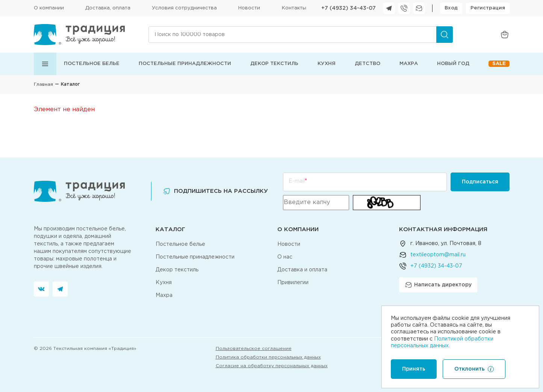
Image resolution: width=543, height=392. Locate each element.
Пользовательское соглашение (254, 349)
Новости (249, 8)
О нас (285, 257)
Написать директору (438, 285)
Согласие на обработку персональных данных (272, 366)
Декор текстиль (274, 64)
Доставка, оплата (108, 8)
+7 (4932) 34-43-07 (349, 8)
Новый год (453, 64)
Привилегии (293, 283)
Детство (368, 64)
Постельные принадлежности (185, 64)
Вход (451, 8)
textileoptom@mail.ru (438, 255)
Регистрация (488, 8)
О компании (49, 8)
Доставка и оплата (302, 270)
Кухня (327, 64)
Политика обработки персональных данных (268, 357)
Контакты (294, 8)
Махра (409, 64)
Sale (499, 64)
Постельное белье (92, 64)
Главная (43, 84)
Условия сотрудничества (184, 8)
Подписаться (480, 182)
